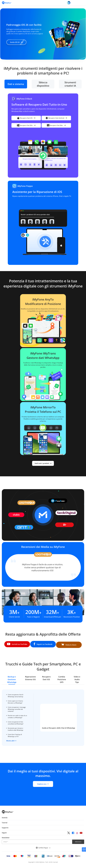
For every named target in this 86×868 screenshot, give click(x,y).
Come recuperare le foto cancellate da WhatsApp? (16, 721)
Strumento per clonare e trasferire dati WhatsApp (16, 728)
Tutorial (5, 825)
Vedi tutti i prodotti (43, 463)
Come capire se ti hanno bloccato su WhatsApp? (16, 700)
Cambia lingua (43, 850)
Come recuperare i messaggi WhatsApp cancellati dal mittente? (16, 708)
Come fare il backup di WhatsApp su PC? (15, 734)
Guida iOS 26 (18, 42)
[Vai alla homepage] (7, 3)
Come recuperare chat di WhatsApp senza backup (16, 694)
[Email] (37, 844)
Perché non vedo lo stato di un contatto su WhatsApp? (17, 715)
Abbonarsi (78, 844)
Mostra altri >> (12, 739)
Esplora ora (43, 787)
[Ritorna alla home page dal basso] (8, 816)
